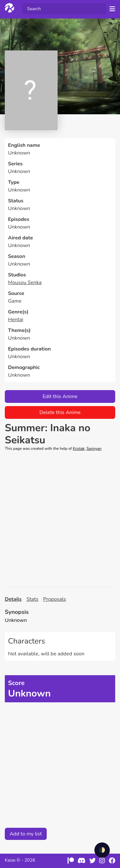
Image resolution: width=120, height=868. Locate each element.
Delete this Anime (60, 412)
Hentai (16, 320)
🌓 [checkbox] (102, 850)
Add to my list (26, 834)
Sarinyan (94, 449)
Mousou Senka (25, 283)
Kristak (79, 449)
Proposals (55, 599)
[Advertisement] (60, 519)
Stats (32, 599)
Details (13, 599)
